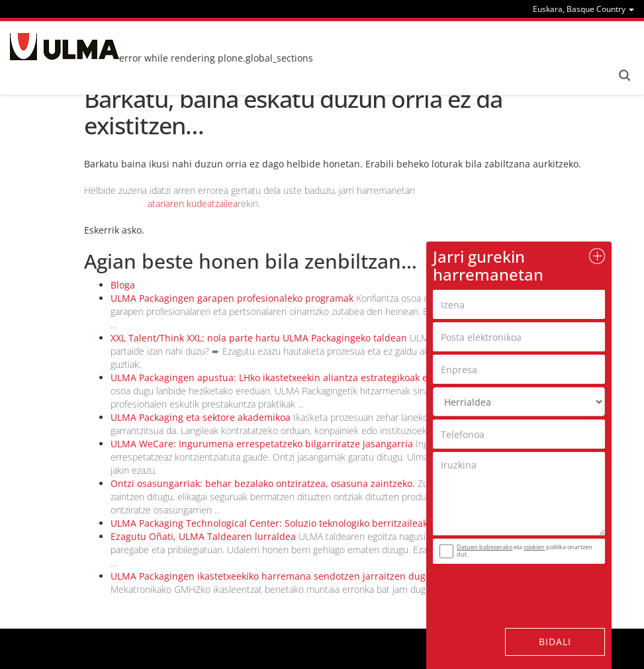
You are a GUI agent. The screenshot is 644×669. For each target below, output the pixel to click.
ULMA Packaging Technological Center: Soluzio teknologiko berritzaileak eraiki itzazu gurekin (315, 523)
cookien (534, 547)
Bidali (555, 642)
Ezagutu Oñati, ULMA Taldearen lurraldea (203, 536)
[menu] (583, 9)
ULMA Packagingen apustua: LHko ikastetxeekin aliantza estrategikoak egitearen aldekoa (306, 378)
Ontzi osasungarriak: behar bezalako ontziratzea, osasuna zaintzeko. (263, 483)
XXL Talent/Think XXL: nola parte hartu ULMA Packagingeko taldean (259, 338)
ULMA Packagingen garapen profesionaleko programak (232, 298)
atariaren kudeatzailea (193, 203)
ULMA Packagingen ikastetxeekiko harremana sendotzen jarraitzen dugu (271, 576)
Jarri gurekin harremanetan (488, 265)
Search (624, 75)
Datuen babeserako (484, 547)
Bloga (123, 285)
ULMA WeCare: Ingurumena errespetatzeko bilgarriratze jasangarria (262, 444)
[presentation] (513, 588)
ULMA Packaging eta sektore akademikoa (201, 417)
